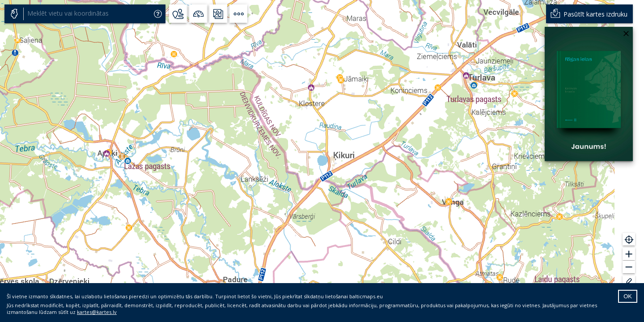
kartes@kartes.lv (97, 312)
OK (628, 296)
